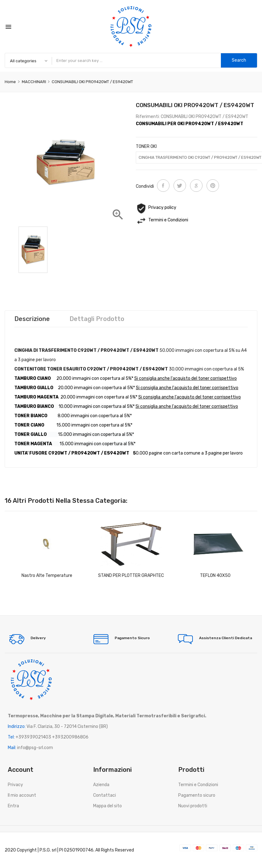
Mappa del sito (107, 806)
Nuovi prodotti (193, 806)
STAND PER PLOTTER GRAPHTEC (131, 576)
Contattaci (105, 795)
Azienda (101, 785)
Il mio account (22, 795)
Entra (13, 806)
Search (239, 60)
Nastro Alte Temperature (47, 576)
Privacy (15, 785)
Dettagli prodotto (97, 319)
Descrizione (32, 319)
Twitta (180, 186)
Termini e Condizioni (198, 785)
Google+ (196, 186)
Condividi (163, 186)
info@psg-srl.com (35, 748)
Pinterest (213, 186)
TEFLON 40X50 (215, 576)
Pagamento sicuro (197, 795)
